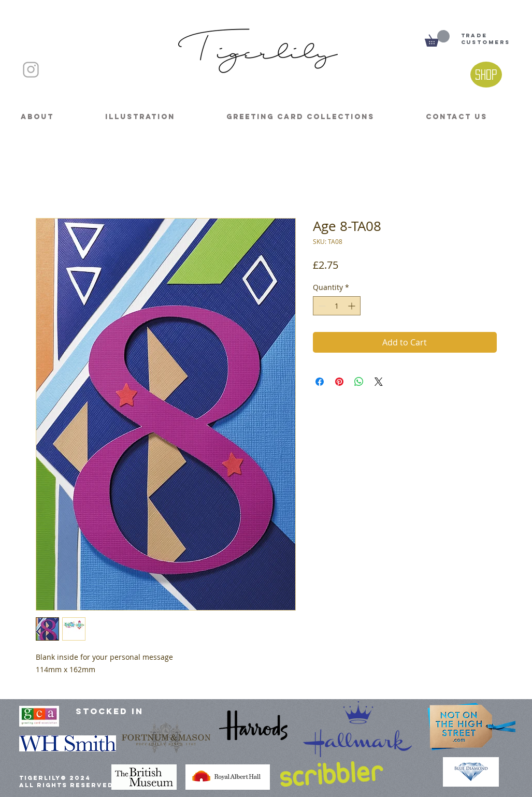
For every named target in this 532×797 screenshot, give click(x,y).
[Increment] (353, 306)
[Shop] (486, 75)
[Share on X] (379, 382)
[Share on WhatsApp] (359, 382)
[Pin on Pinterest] (339, 382)
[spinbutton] (337, 306)
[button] (437, 38)
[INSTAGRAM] (31, 70)
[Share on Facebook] (320, 382)
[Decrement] (321, 306)
